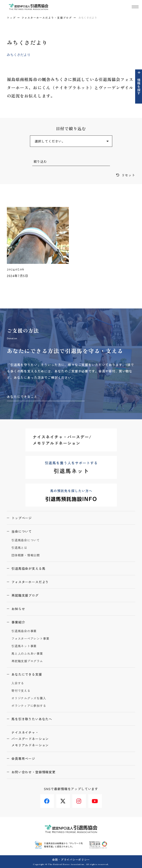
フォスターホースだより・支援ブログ (47, 18)
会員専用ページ (23, 759)
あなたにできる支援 (27, 674)
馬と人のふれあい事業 (27, 654)
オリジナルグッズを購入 (29, 698)
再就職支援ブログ (25, 595)
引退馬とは (19, 548)
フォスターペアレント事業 (30, 639)
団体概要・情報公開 (26, 555)
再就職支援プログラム (27, 661)
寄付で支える (21, 691)
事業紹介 (18, 622)
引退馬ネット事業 (24, 646)
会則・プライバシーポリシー (71, 859)
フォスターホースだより (30, 582)
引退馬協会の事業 (24, 631)
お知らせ (18, 609)
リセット (128, 175)
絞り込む (40, 161)
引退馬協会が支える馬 (28, 568)
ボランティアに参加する (29, 706)
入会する (18, 683)
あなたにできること (22, 397)
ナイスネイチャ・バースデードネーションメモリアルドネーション (30, 739)
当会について (22, 531)
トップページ (22, 518)
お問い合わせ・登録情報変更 (33, 772)
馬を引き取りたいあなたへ (32, 719)
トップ (11, 18)
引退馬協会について (26, 540)
